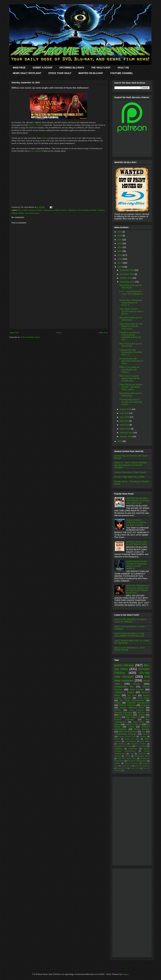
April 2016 (125, 425)
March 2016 (125, 429)
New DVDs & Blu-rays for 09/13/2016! (130, 345)
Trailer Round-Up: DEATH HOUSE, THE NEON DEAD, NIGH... (131, 387)
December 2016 (127, 270)
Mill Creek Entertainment (132, 700)
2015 (120, 441)
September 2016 (127, 282)
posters (118, 717)
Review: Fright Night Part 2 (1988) (130, 477)
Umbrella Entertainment (138, 703)
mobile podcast (126, 766)
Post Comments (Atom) (30, 337)
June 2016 (125, 417)
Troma (131, 727)
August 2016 (126, 409)
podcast (118, 756)
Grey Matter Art (133, 717)
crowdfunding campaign (125, 734)
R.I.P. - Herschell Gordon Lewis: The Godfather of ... (131, 294)
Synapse (143, 737)
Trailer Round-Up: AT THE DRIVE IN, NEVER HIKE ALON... (131, 326)
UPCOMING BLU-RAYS (72, 68)
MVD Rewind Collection (132, 718)
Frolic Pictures (130, 741)
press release (124, 665)
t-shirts (128, 756)
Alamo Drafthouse (131, 763)
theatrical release (138, 744)
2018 (120, 259)
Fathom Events (60, 210)
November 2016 (127, 274)
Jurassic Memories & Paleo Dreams (130, 472)
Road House (34, 213)
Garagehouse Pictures (123, 746)
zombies (141, 715)
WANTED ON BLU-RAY (91, 73)
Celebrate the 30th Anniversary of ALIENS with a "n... (130, 352)
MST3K (118, 710)
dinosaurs (122, 744)
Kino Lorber (137, 690)
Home (59, 333)
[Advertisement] (58, 308)
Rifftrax (14, 213)
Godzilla (146, 734)
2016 (120, 267)
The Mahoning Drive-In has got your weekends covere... (131, 402)
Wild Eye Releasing (128, 732)
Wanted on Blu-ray (133, 724)
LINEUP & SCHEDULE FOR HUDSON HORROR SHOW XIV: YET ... (130, 336)
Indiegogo (118, 749)
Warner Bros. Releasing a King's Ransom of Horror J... (131, 303)
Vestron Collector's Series (132, 708)
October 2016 (126, 278)
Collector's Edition (124, 692)
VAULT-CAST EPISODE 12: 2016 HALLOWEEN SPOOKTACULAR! (129, 635)
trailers (117, 703)
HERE (44, 138)
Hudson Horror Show (127, 737)
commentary (48, 210)
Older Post (103, 333)
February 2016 (127, 433)
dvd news (132, 695)
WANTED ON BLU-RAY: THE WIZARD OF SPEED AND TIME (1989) (138, 501)
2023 (120, 240)
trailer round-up (126, 715)
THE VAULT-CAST (101, 68)
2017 (120, 263)
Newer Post (14, 333)
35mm (117, 739)
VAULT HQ (123, 68)
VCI (143, 732)
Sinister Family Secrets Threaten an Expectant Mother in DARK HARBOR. (136, 565)
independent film (124, 687)
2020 (120, 251)
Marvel (117, 724)
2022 (120, 243)
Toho (132, 754)
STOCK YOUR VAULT (60, 73)
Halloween (72, 210)
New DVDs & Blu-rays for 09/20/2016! (130, 319)
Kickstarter (133, 749)
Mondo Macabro (142, 729)
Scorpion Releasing (123, 712)
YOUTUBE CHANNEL (121, 73)
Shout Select (143, 698)
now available (36, 151)
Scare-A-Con (122, 768)
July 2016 (124, 413)
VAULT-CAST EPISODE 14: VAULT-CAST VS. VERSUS (130, 621)
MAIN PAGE (19, 68)
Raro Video (145, 741)
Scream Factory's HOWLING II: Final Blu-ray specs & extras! (136, 522)
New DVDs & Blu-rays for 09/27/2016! (130, 286)
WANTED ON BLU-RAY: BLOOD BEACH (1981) (137, 543)
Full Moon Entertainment (137, 761)
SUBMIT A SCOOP (42, 68)
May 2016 (124, 421)
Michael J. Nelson (97, 210)
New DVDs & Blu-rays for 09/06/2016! (130, 394)
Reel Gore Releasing (142, 766)
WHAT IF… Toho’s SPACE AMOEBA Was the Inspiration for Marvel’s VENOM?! (131, 465)
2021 (120, 247)
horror (137, 684)
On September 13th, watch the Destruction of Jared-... (131, 361)
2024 (120, 236)
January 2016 (126, 436)
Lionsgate (145, 705)
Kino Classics (136, 710)
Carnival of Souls (35, 210)
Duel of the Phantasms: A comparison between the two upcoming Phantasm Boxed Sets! (137, 589)
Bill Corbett (23, 210)
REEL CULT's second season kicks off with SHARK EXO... (129, 378)
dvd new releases (132, 679)
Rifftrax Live (23, 213)
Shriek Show (135, 768)
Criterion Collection (127, 705)
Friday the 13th (132, 739)
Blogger (125, 974)
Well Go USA (143, 712)
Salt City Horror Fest (127, 758)
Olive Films (139, 722)
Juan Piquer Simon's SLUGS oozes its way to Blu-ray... (131, 311)
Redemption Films (142, 756)
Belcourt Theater (35, 125)
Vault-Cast (142, 754)
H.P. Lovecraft (141, 746)
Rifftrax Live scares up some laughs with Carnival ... (129, 370)
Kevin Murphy (83, 210)
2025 (120, 232)
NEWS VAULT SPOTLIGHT (27, 73)
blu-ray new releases (132, 675)
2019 (120, 255)
